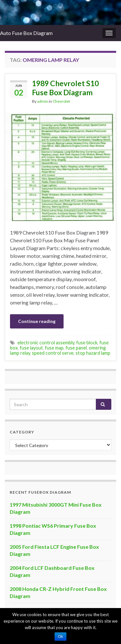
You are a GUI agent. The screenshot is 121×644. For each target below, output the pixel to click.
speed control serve (53, 353)
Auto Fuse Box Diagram (26, 33)
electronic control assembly (46, 343)
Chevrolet (61, 101)
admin (43, 101)
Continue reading (37, 321)
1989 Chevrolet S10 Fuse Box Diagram (65, 88)
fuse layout (31, 348)
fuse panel (76, 348)
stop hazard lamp (93, 353)
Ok (60, 637)
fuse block (87, 343)
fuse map (54, 348)
